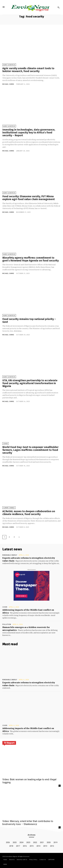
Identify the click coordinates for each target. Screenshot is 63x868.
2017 (18, 846)
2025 (15, 842)
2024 (21, 842)
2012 (52, 846)
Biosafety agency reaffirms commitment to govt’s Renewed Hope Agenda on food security (31, 259)
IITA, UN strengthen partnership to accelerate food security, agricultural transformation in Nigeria (30, 383)
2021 (42, 842)
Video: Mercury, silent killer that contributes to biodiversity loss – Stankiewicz (28, 823)
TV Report (9, 743)
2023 (28, 842)
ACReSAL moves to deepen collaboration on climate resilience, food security (29, 513)
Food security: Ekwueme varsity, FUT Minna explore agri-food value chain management (29, 198)
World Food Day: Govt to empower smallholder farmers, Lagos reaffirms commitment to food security (30, 450)
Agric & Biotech (9, 65)
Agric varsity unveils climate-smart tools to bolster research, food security (28, 70)
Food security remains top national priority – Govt (29, 320)
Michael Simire (8, 84)
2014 (38, 846)
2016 (25, 846)
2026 (8, 842)
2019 (55, 842)
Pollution (7, 624)
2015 (32, 846)
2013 (45, 846)
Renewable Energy (10, 555)
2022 (35, 842)
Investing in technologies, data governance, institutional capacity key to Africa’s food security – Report (29, 133)
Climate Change (9, 508)
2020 (49, 842)
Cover (5, 444)
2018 (11, 846)
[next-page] (19, 537)
